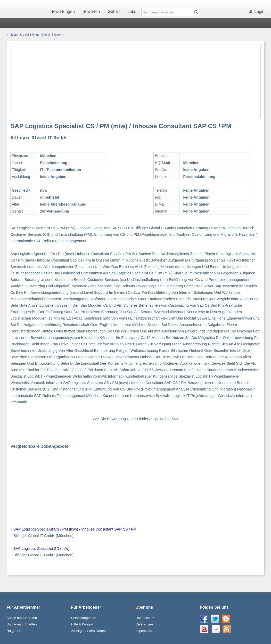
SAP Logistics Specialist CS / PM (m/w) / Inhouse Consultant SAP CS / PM (75, 529)
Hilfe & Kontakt (82, 624)
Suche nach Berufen (22, 618)
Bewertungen (63, 11)
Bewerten (91, 11)
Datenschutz (145, 618)
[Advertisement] (136, 81)
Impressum (144, 631)
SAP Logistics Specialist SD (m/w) (42, 549)
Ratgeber (14, 631)
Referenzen (144, 624)
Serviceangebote (84, 618)
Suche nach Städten (22, 624)
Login (258, 11)
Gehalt (114, 11)
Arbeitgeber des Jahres (88, 631)
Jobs (132, 11)
